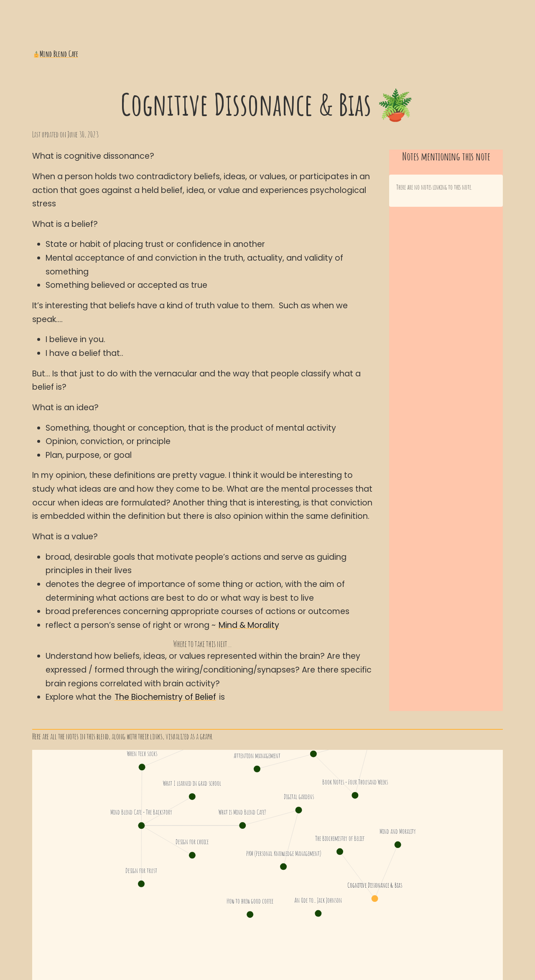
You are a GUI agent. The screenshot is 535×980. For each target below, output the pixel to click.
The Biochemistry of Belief (165, 697)
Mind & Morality (249, 625)
